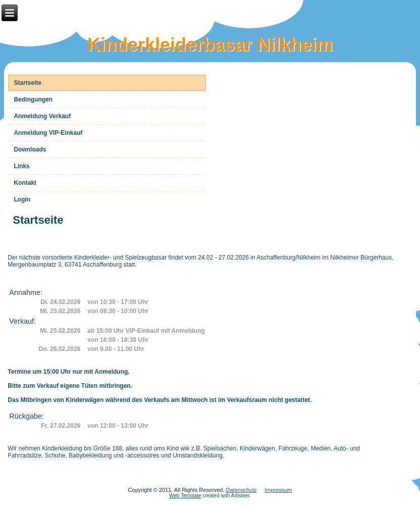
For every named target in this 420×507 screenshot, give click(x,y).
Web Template (185, 496)
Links (21, 166)
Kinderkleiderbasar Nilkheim (210, 45)
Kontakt (25, 183)
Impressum (278, 490)
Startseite (28, 83)
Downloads (30, 149)
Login (22, 199)
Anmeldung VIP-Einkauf (48, 133)
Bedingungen (33, 99)
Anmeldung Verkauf (42, 116)
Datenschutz (242, 490)
